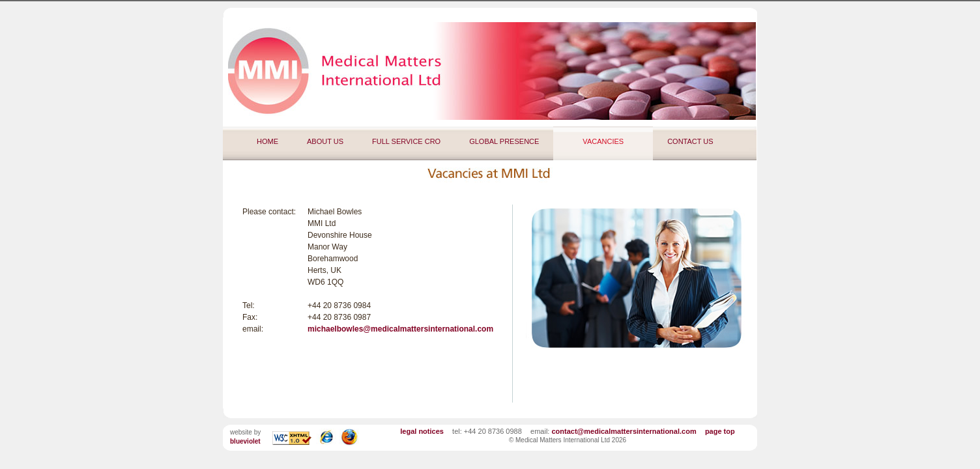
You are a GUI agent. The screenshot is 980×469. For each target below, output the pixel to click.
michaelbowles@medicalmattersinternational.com (400, 329)
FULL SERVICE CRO (406, 141)
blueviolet (245, 441)
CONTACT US (690, 141)
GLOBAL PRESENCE (504, 141)
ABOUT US (325, 141)
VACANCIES (603, 141)
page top (720, 431)
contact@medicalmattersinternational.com (624, 431)
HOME (267, 141)
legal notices (422, 431)
